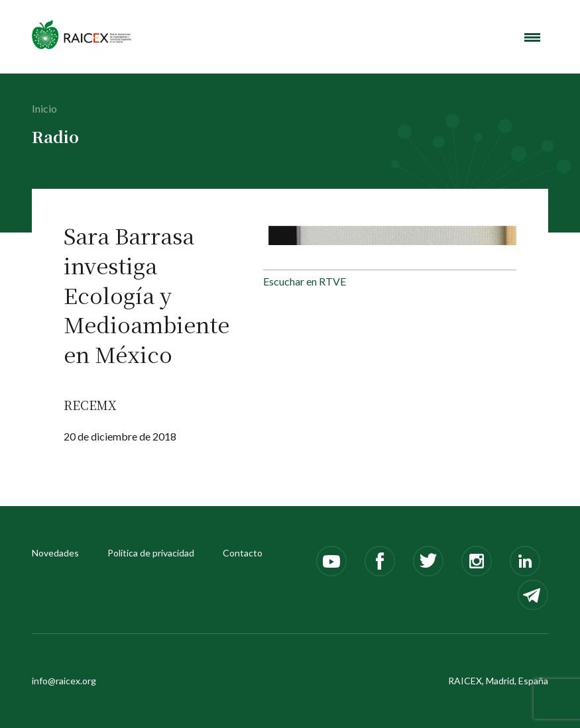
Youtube (331, 561)
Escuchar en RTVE (305, 281)
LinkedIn (525, 561)
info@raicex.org (64, 681)
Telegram (533, 595)
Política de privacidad (151, 553)
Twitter (428, 561)
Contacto (243, 553)
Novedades (55, 553)
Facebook (380, 561)
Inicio (44, 108)
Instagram (477, 561)
